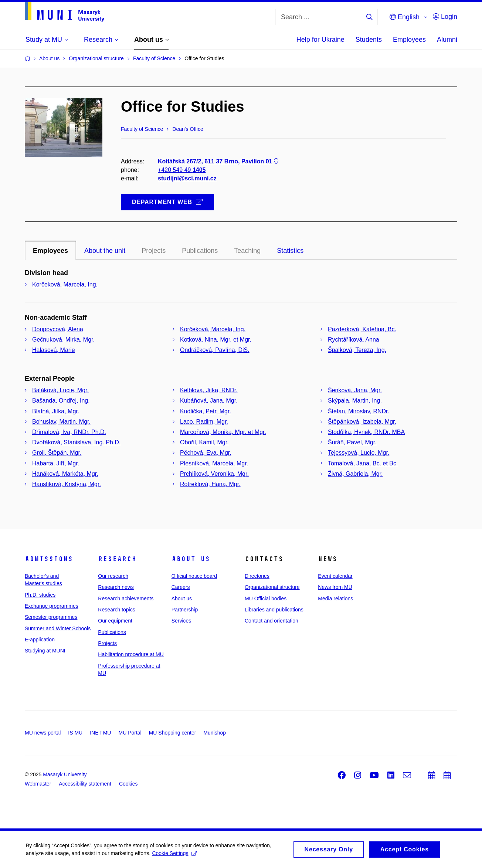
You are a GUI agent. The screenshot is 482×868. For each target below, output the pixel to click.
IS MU (75, 733)
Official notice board (194, 576)
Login (445, 17)
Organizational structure (272, 587)
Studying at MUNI (45, 651)
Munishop (215, 733)
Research (117, 559)
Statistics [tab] (290, 251)
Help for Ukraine (320, 40)
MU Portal (130, 733)
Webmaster (38, 784)
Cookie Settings (174, 855)
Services (181, 621)
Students (369, 40)
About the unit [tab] (105, 251)
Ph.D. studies (40, 595)
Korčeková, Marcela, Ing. (65, 284)
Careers (181, 587)
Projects (154, 251)
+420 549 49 (182, 170)
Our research (113, 576)
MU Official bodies (266, 599)
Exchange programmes (52, 606)
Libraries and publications (274, 610)
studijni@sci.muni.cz (187, 178)
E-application (40, 640)
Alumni (447, 40)
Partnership (185, 610)
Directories (257, 576)
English (405, 17)
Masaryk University (65, 774)
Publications (200, 251)
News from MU (335, 587)
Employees (409, 40)
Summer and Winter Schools (58, 628)
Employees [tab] (50, 251)
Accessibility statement (85, 784)
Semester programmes (51, 617)
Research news (116, 587)
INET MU (100, 733)
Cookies (128, 784)
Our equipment (115, 621)
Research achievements (126, 599)
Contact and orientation (271, 621)
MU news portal (43, 733)
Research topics (116, 610)
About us (191, 559)
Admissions (49, 559)
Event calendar (335, 576)
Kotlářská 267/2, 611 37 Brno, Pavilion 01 (219, 161)
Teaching (247, 251)
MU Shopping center (173, 733)
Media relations (335, 599)
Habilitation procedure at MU (131, 654)
